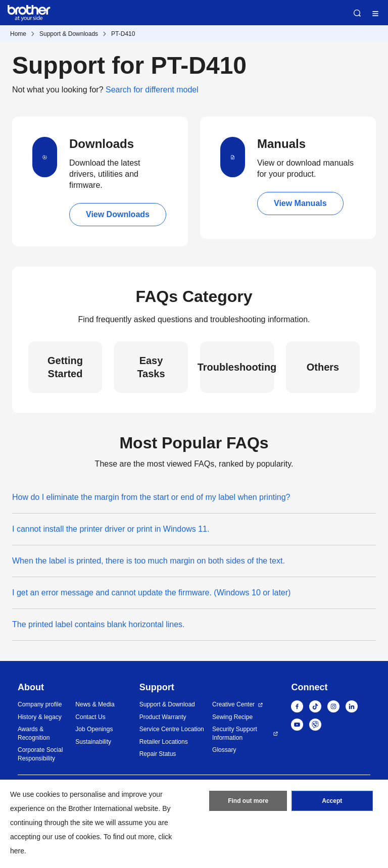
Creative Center (233, 704)
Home (18, 34)
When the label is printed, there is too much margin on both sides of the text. (149, 561)
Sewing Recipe (232, 717)
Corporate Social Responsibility (40, 754)
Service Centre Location (172, 729)
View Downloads (118, 214)
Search (357, 13)
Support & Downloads (69, 34)
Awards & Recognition (34, 733)
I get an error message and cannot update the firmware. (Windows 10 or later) (151, 593)
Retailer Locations (164, 742)
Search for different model (152, 90)
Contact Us (90, 717)
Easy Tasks (151, 367)
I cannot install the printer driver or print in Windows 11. (111, 529)
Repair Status (158, 754)
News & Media (95, 704)
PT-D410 (123, 34)
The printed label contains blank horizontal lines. (99, 624)
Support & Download (167, 704)
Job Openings (94, 729)
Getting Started (65, 367)
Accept (332, 801)
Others (323, 367)
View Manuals (300, 203)
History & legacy (40, 717)
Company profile (40, 704)
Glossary (224, 750)
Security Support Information (235, 733)
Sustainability (93, 742)
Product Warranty (163, 717)
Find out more (248, 801)
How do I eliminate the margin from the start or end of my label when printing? (151, 497)
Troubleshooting (237, 367)
